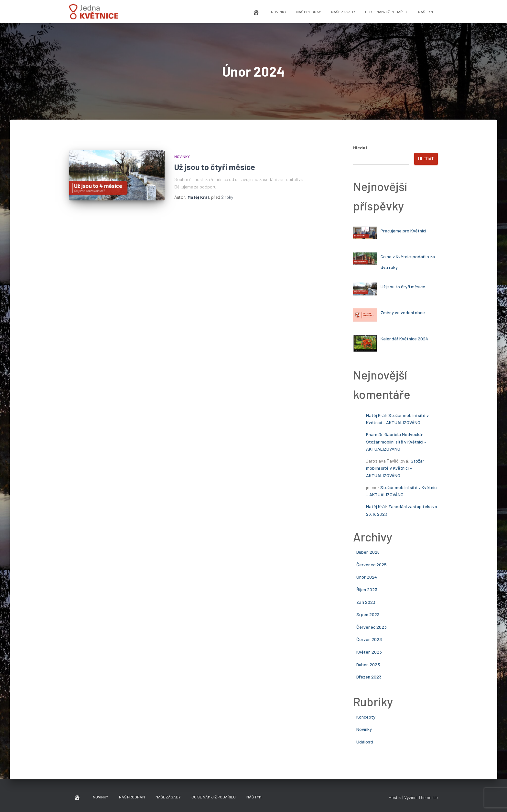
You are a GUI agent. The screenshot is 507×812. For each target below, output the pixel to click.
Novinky (279, 12)
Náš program (309, 12)
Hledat (360, 148)
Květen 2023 (369, 652)
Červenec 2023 (372, 627)
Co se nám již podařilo (387, 12)
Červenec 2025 (372, 565)
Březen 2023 (369, 677)
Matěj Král (376, 415)
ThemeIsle (428, 797)
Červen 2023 (369, 639)
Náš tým (426, 12)
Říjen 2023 (367, 589)
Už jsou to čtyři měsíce (215, 167)
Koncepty (366, 717)
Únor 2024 (367, 577)
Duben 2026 (368, 552)
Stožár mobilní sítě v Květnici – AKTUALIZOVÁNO (395, 468)
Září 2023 (366, 602)
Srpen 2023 (368, 614)
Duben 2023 (368, 664)
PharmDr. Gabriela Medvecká (394, 434)
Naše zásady (343, 12)
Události (365, 742)
